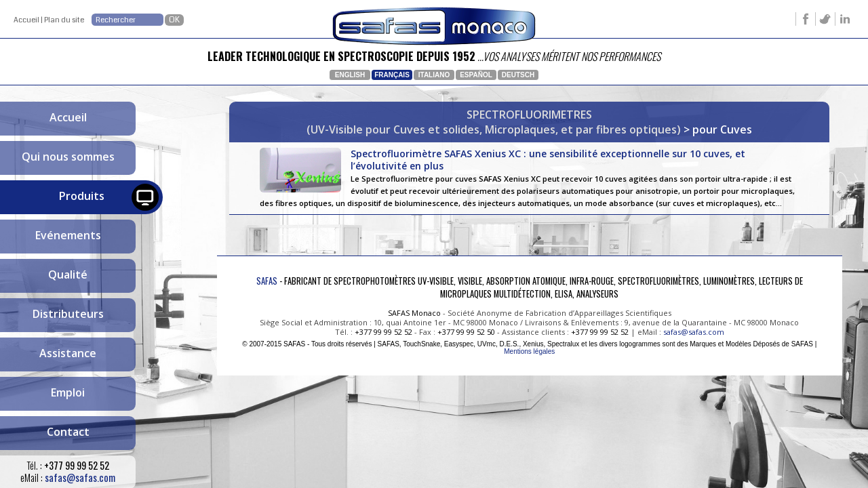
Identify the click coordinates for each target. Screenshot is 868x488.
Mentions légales (529, 364)
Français (392, 75)
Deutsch (518, 75)
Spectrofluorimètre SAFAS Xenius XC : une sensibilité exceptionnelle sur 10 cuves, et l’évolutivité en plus (529, 184)
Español (476, 75)
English (350, 75)
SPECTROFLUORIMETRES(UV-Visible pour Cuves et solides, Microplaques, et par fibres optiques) (494, 122)
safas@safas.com (80, 477)
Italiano (434, 75)
